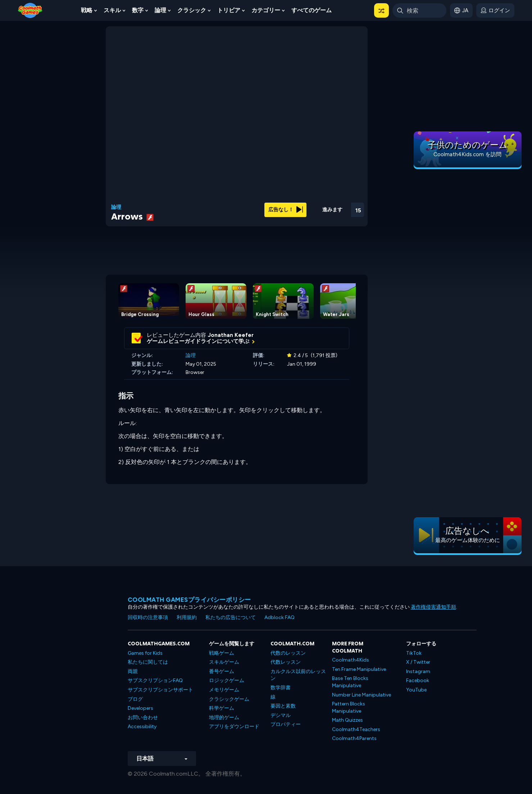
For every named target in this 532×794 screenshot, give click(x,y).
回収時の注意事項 (148, 617)
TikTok (414, 653)
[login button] (495, 10)
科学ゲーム (222, 708)
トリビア (229, 10)
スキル (112, 10)
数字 (138, 10)
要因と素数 (283, 706)
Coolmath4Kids (351, 660)
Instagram (418, 671)
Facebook (418, 680)
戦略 (87, 10)
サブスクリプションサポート (160, 690)
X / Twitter (418, 662)
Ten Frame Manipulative (359, 669)
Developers (140, 708)
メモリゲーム (224, 690)
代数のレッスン (288, 653)
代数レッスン (286, 662)
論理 (160, 10)
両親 (133, 671)
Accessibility (142, 727)
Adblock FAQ (279, 617)
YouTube (416, 690)
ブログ (135, 699)
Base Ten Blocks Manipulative (350, 682)
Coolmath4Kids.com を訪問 (467, 154)
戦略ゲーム (222, 653)
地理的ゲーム (224, 718)
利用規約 (187, 617)
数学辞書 (281, 688)
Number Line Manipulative (362, 695)
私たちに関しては (148, 662)
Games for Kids (145, 653)
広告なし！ (286, 210)
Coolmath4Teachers (356, 729)
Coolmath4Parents (354, 738)
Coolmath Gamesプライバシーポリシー (189, 600)
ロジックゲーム (227, 680)
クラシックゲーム (229, 699)
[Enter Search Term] (419, 10)
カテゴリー (266, 10)
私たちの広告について (231, 617)
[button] (381, 10)
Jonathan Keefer (231, 335)
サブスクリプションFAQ (155, 680)
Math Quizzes (347, 720)
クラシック (192, 10)
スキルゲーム (224, 662)
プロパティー (286, 724)
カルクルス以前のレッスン (298, 675)
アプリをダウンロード (234, 727)
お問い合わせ (143, 718)
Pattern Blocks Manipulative (349, 707)
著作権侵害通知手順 (433, 607)
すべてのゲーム (312, 10)
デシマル (281, 715)
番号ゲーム (222, 671)
